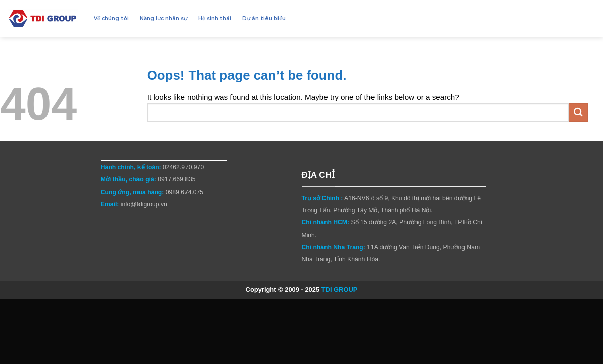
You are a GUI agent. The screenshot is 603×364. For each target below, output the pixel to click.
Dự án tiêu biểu (264, 18)
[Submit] (578, 112)
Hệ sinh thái (215, 18)
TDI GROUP (340, 289)
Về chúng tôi (111, 18)
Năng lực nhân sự (163, 18)
